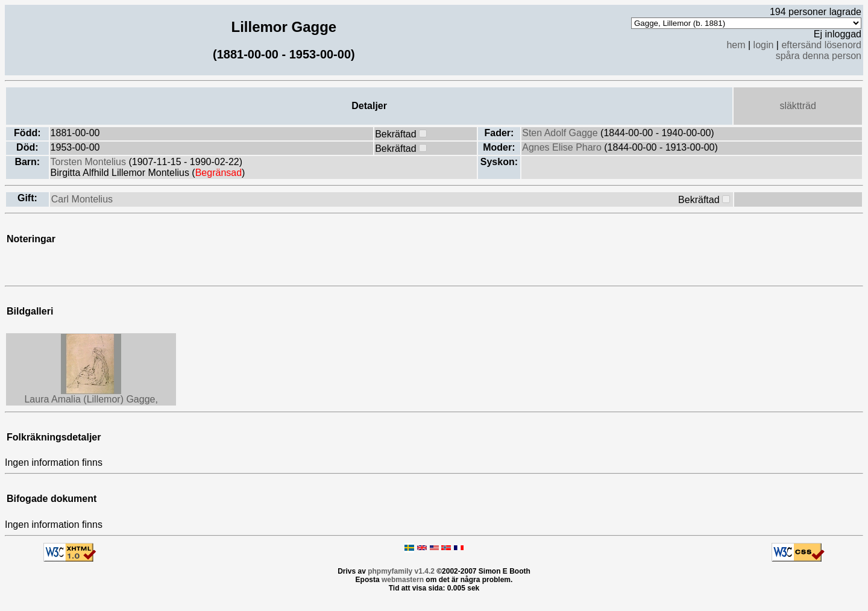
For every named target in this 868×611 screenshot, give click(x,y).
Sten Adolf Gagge (561, 133)
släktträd (797, 106)
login (764, 45)
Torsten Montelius (90, 162)
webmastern (403, 580)
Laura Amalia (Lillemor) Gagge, (91, 399)
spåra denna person (819, 56)
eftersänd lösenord (821, 45)
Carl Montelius (82, 199)
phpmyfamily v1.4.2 (401, 571)
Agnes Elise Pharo (563, 147)
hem (736, 45)
